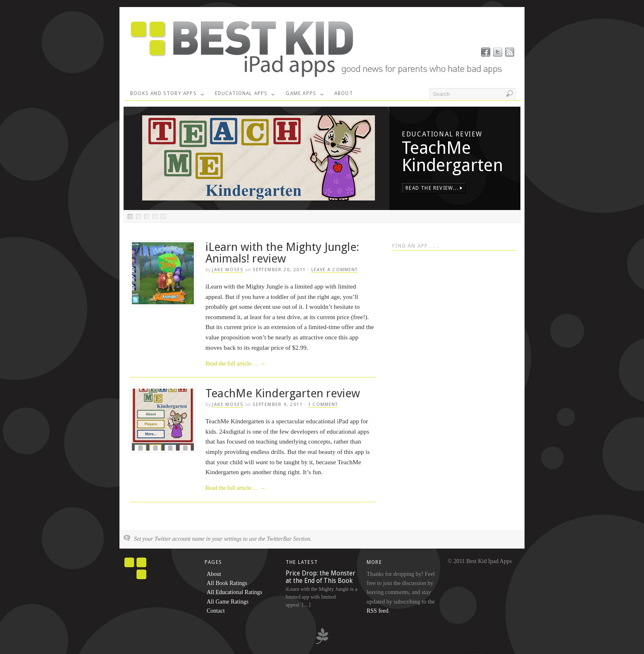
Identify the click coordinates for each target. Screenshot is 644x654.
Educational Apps (245, 95)
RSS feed (378, 611)
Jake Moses (228, 270)
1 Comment (323, 405)
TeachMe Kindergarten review (283, 393)
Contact (216, 611)
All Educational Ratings (235, 592)
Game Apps (305, 95)
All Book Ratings (227, 583)
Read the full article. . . (236, 364)
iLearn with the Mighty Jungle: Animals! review (282, 253)
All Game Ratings (228, 602)
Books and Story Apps (167, 95)
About (344, 93)
